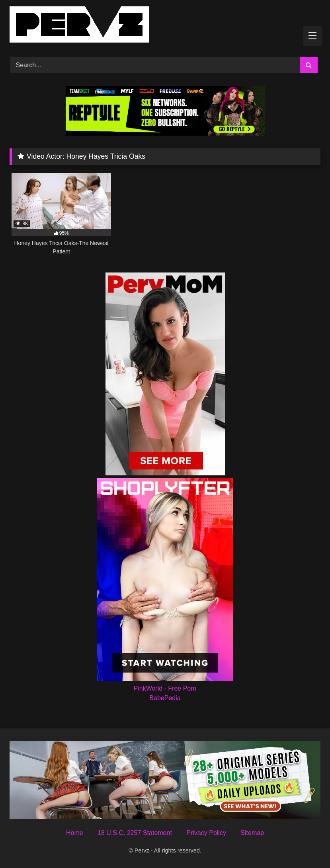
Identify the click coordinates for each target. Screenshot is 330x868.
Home (75, 833)
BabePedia (165, 698)
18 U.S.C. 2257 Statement (135, 833)
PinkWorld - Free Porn (165, 688)
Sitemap (252, 833)
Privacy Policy (206, 833)
